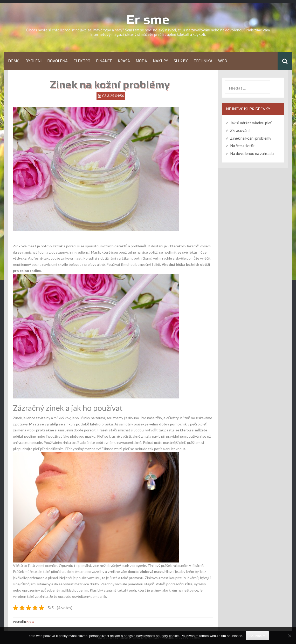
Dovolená (57, 61)
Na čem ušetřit (243, 146)
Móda (141, 61)
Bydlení (33, 61)
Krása (124, 61)
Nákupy (160, 61)
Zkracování (240, 130)
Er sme (148, 19)
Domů (14, 61)
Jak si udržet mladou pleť (251, 123)
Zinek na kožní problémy (251, 138)
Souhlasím (257, 636)
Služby (181, 61)
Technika (203, 61)
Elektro (82, 61)
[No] (290, 636)
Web (223, 61)
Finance (104, 61)
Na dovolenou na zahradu (252, 153)
